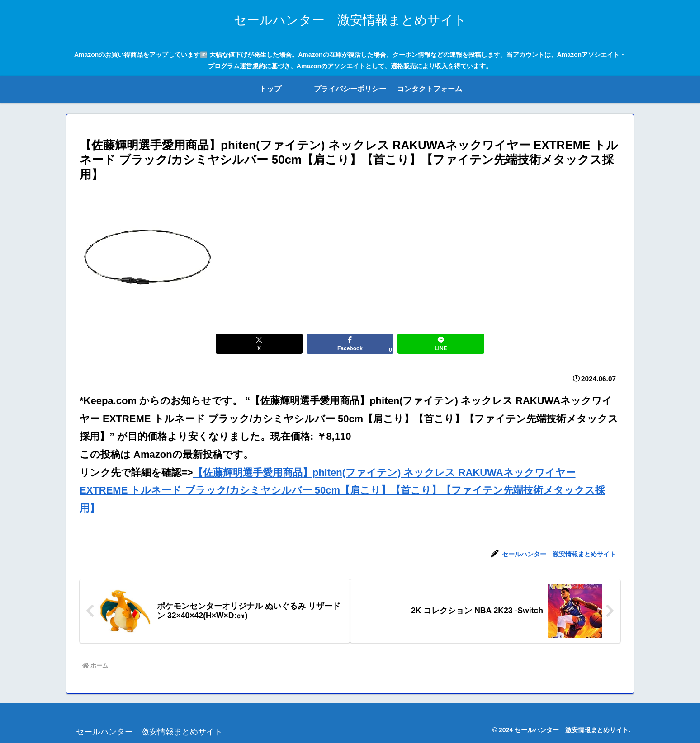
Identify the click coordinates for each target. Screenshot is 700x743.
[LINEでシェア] (441, 344)
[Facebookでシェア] (350, 344)
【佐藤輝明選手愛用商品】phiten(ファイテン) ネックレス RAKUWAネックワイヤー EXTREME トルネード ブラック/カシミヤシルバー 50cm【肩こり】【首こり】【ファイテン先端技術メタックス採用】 (342, 490)
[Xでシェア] (259, 344)
